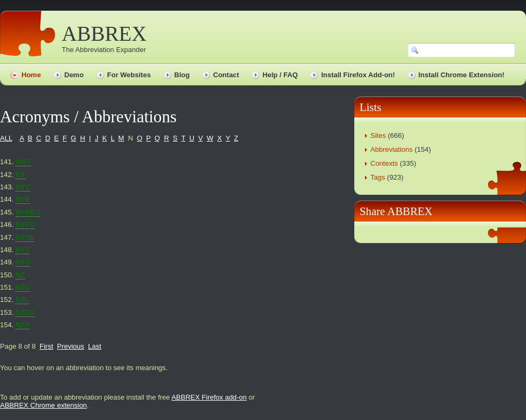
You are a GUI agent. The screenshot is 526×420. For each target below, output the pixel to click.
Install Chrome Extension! (462, 75)
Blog (182, 75)
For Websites (129, 75)
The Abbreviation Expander (104, 50)
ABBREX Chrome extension (43, 405)
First (46, 346)
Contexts (384, 163)
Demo (74, 75)
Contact (226, 75)
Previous (71, 346)
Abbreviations (392, 149)
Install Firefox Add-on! (358, 75)
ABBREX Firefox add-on (209, 397)
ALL (6, 138)
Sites (378, 135)
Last (95, 346)
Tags (378, 177)
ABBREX (104, 34)
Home (31, 75)
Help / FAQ (280, 75)
